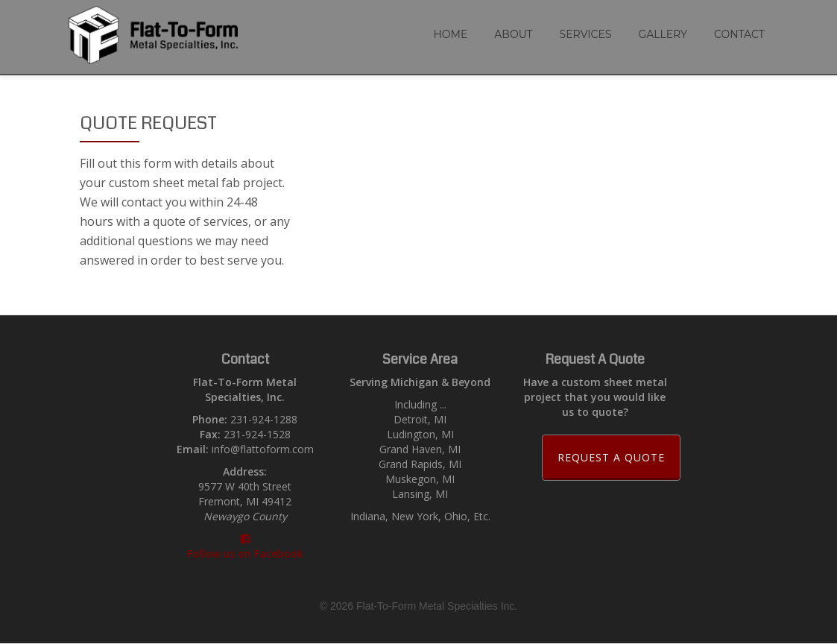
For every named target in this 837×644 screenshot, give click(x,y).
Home (450, 34)
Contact (739, 34)
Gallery (663, 34)
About (513, 34)
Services (586, 34)
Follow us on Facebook (245, 547)
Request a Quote (619, 457)
